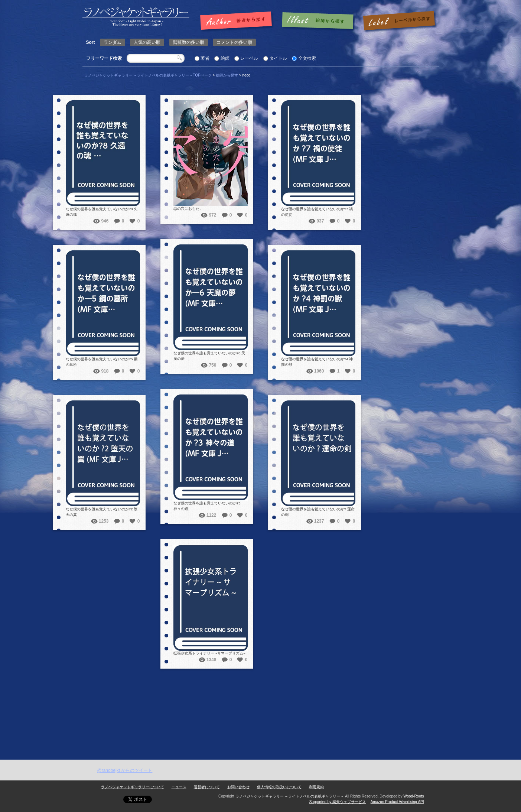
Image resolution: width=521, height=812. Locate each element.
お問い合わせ (238, 787)
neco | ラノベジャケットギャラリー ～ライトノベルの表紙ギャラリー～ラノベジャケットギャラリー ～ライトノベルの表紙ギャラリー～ (136, 17)
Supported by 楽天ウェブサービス (338, 802)
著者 (205, 58)
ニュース (179, 787)
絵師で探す (318, 21)
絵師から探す (227, 75)
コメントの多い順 (234, 42)
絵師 (225, 58)
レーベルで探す (399, 21)
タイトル (278, 58)
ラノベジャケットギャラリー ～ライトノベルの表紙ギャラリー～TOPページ (148, 75)
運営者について (207, 787)
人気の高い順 (147, 42)
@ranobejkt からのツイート (125, 770)
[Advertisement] (261, 704)
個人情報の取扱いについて (279, 787)
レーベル (249, 58)
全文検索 (307, 58)
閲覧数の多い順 (189, 42)
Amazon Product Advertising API (397, 802)
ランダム (113, 42)
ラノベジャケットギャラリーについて (133, 787)
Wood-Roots (413, 796)
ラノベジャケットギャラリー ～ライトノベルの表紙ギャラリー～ (290, 796)
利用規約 (316, 787)
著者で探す (238, 21)
